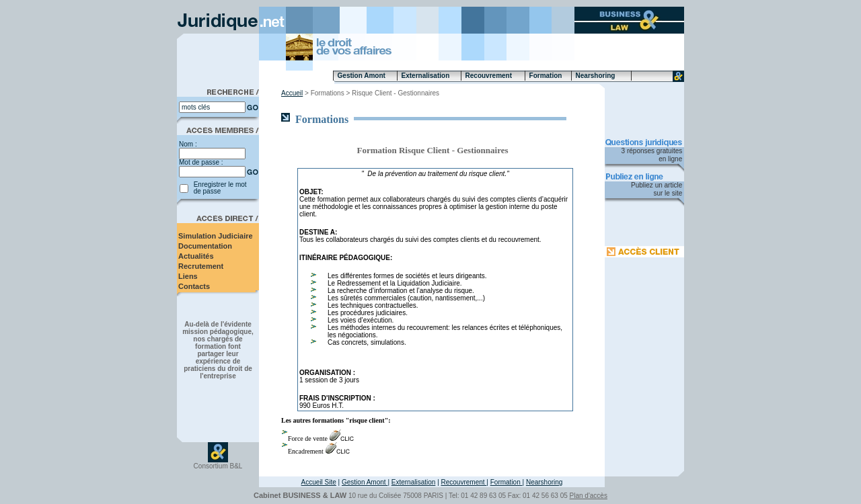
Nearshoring (544, 482)
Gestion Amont (365, 482)
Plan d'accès (589, 496)
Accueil (292, 93)
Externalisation (414, 482)
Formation (507, 482)
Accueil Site (319, 482)
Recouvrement (464, 482)
